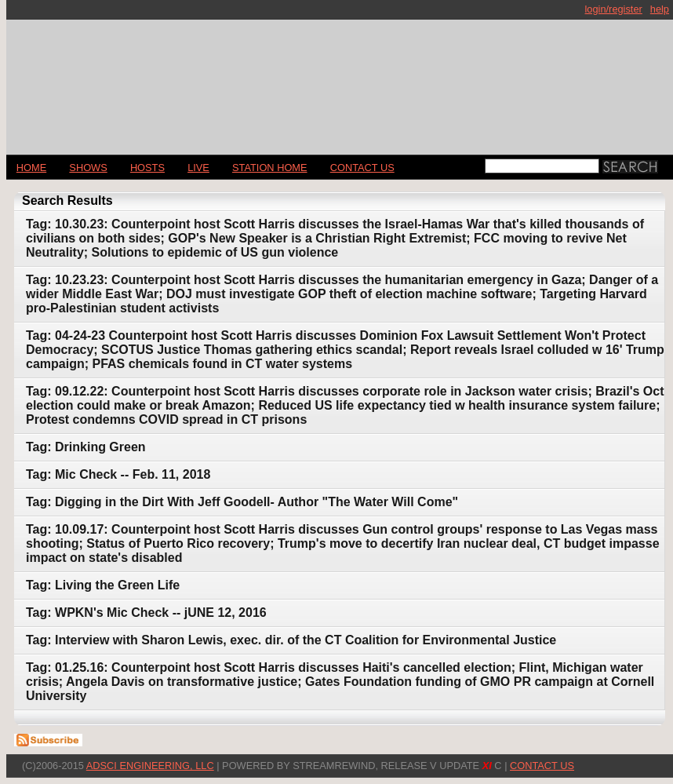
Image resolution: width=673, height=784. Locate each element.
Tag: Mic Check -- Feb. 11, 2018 (118, 474)
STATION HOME (270, 168)
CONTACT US (362, 168)
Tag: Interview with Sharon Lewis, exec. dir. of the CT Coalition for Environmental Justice (291, 640)
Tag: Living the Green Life (103, 585)
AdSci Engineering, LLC (150, 766)
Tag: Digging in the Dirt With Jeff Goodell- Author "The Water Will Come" (242, 502)
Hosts (147, 168)
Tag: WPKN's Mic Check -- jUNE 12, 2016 (146, 613)
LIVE (198, 168)
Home (31, 168)
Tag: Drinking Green (86, 447)
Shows (88, 168)
